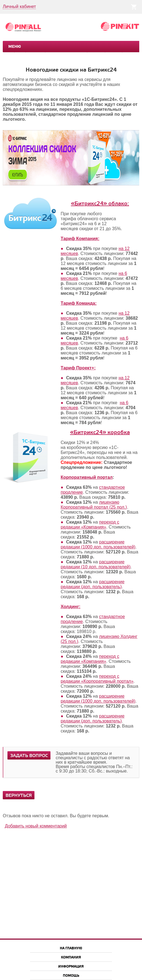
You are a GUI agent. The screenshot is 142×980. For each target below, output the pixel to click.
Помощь (71, 976)
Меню (15, 47)
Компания (71, 957)
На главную (71, 948)
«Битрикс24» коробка (100, 433)
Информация (71, 967)
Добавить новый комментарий (36, 826)
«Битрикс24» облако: (100, 204)
